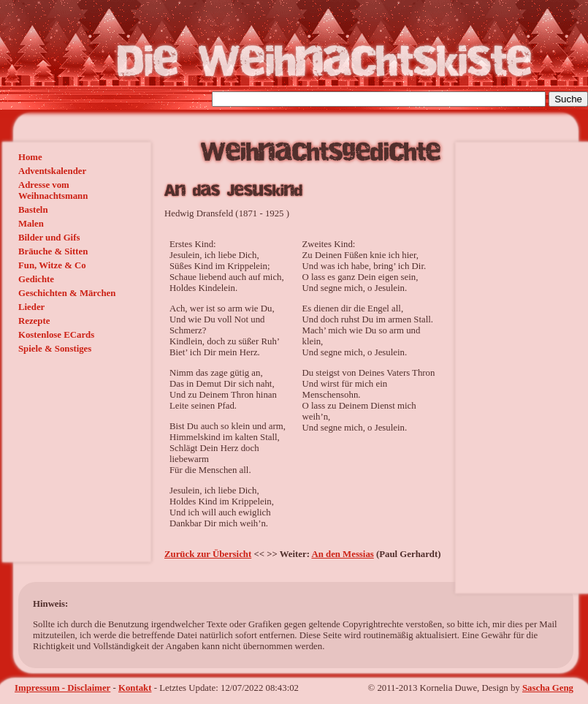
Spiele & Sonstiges (55, 349)
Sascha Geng (548, 688)
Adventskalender (52, 171)
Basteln (33, 210)
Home (30, 157)
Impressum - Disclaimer (62, 688)
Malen (31, 224)
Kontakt (135, 688)
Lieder (31, 307)
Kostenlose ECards (56, 335)
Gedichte (36, 279)
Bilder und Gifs (49, 238)
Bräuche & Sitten (53, 251)
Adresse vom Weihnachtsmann (53, 190)
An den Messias (342, 554)
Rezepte (34, 321)
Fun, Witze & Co (52, 265)
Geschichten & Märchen (67, 293)
